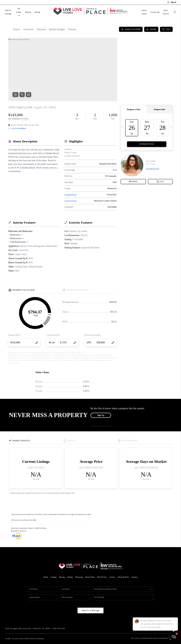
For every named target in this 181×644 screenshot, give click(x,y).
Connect (135, 573)
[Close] (175, 620)
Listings (53, 573)
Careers (113, 573)
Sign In (172, 2)
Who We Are (164, 10)
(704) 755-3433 (59, 624)
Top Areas (26, 10)
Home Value (139, 10)
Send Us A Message (90, 606)
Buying (38, 10)
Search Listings (11, 10)
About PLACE (124, 573)
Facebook (130, 624)
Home (45, 573)
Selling (47, 10)
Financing (151, 10)
